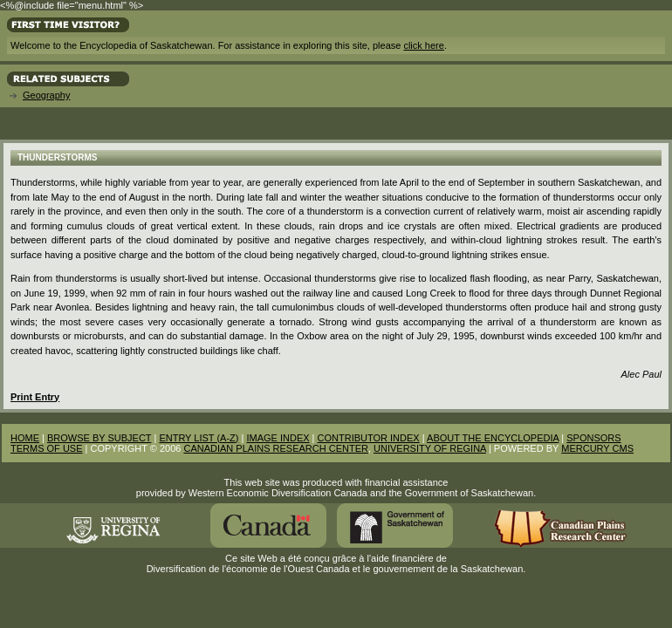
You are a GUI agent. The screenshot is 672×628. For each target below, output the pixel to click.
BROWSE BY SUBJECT (99, 438)
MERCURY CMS (597, 448)
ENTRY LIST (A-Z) (199, 438)
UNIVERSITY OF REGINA (430, 448)
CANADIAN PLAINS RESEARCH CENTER (276, 448)
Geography (46, 95)
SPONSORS (593, 438)
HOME (25, 438)
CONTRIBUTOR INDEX (369, 438)
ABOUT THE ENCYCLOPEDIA (493, 438)
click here (423, 45)
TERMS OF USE (47, 448)
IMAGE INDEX (278, 438)
